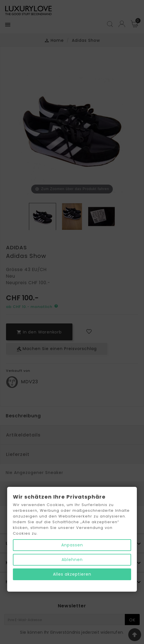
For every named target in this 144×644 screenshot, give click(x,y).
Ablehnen (72, 560)
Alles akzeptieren (72, 574)
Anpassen (72, 545)
